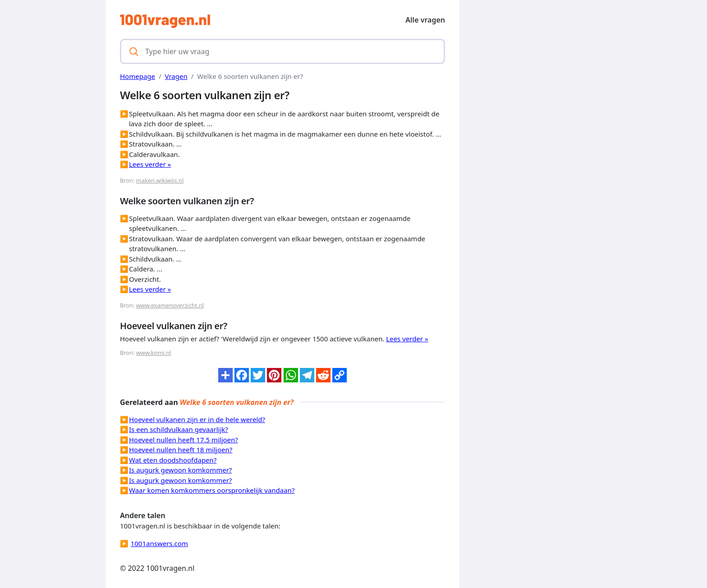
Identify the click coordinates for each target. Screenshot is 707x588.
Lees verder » (150, 164)
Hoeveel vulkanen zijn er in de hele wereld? (197, 419)
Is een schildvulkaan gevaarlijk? (179, 429)
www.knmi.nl (154, 353)
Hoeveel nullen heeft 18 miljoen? (181, 450)
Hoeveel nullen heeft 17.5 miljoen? (184, 440)
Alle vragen (425, 20)
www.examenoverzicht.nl (170, 305)
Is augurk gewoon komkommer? (180, 470)
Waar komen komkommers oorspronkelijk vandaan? (212, 490)
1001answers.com (159, 543)
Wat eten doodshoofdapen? (173, 460)
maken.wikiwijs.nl (160, 180)
